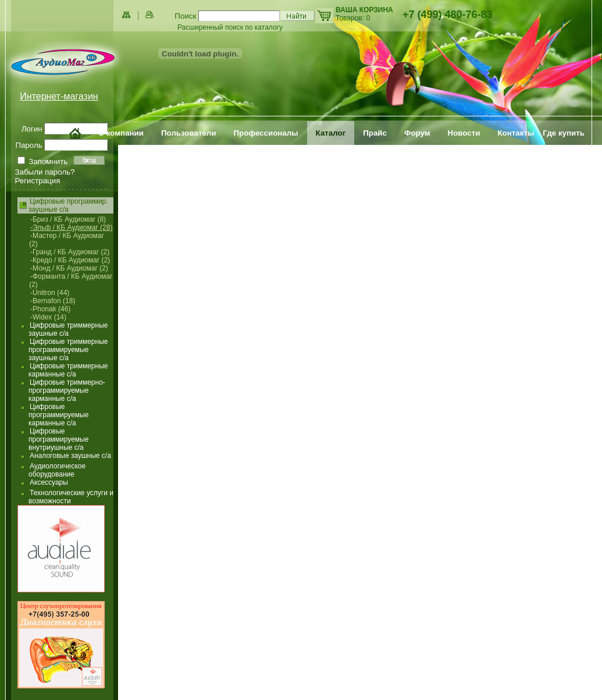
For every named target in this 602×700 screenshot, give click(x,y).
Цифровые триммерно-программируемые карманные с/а (67, 390)
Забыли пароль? (45, 172)
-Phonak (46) (50, 309)
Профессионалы (266, 133)
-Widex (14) (48, 317)
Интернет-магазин (59, 96)
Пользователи (189, 133)
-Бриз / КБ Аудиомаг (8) (68, 219)
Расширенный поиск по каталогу (230, 27)
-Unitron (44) (50, 293)
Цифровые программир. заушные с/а (68, 205)
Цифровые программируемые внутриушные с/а (58, 439)
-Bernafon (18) (53, 301)
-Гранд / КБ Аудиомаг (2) (70, 252)
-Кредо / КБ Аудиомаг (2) (70, 260)
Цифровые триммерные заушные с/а (68, 329)
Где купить (564, 133)
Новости (464, 133)
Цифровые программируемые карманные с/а (58, 415)
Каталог (331, 133)
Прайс (375, 133)
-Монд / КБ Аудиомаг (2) (69, 268)
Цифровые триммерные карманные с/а (68, 370)
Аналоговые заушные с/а (70, 456)
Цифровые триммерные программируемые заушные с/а (68, 350)
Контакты (516, 133)
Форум (417, 133)
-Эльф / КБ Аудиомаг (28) (71, 228)
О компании (121, 133)
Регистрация (38, 181)
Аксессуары (49, 482)
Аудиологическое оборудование (57, 470)
